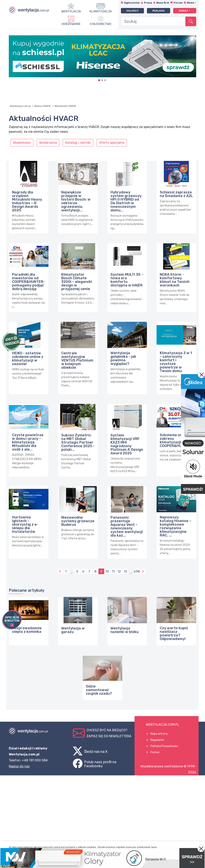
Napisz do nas (19, 766)
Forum (178, 3)
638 (137, 571)
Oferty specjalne (112, 143)
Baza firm (163, 3)
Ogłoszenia (132, 3)
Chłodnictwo (101, 24)
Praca (148, 3)
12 (119, 571)
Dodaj (184, 11)
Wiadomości (22, 143)
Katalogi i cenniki (78, 143)
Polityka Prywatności (164, 746)
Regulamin (157, 740)
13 (125, 571)
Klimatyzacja (101, 11)
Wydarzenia (48, 143)
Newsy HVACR (43, 106)
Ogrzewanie (71, 24)
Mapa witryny (159, 734)
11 (113, 571)
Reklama (158, 11)
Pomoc (155, 752)
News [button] (191, 3)
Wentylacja (71, 11)
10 (107, 571)
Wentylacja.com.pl (20, 106)
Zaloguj (132, 11)
